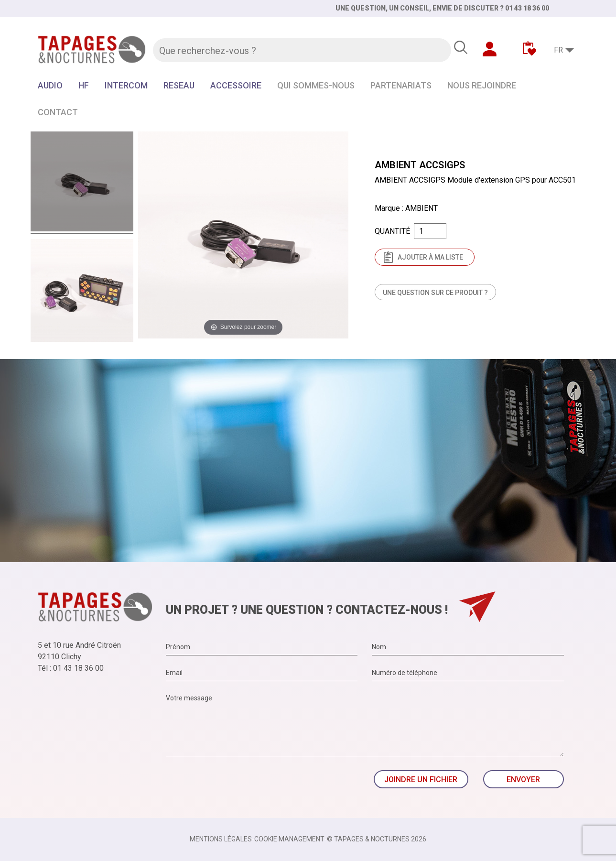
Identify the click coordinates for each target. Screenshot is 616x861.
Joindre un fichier (421, 779)
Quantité (392, 231)
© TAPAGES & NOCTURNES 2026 (377, 839)
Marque (387, 208)
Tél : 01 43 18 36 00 (71, 668)
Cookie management (289, 839)
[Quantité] (430, 231)
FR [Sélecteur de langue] (558, 50)
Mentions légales (221, 839)
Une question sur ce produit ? (435, 293)
